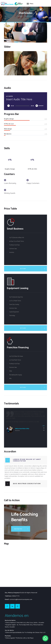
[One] (26, 566)
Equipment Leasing (18, 288)
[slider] (22, 106)
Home (20, 16)
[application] (25, 105)
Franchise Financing (18, 348)
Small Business (15, 229)
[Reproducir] (9, 106)
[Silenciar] (37, 106)
